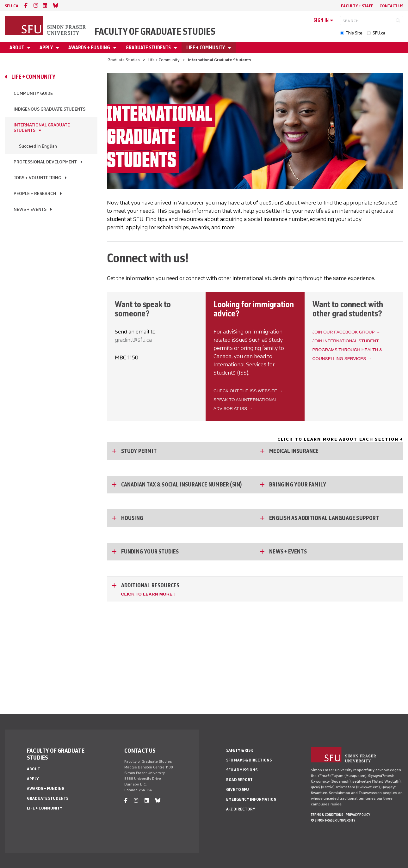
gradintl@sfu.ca (133, 340)
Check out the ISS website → (248, 391)
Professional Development (45, 162)
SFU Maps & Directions (249, 760)
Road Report (239, 780)
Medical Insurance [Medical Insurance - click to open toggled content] (294, 451)
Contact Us (391, 6)
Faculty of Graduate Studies (155, 31)
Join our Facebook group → (346, 332)
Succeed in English (38, 146)
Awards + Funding (90, 48)
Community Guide (33, 93)
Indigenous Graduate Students (49, 109)
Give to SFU (238, 789)
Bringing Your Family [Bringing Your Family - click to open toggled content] (298, 485)
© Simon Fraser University (333, 820)
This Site (354, 33)
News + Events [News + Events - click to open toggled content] (288, 552)
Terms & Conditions (327, 815)
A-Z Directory (241, 809)
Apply (47, 48)
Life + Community (206, 48)
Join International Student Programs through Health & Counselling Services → (347, 350)
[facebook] (26, 6)
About (17, 48)
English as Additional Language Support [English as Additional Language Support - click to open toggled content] (324, 518)
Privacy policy (358, 815)
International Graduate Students (42, 128)
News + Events (30, 209)
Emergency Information (251, 799)
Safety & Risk (240, 750)
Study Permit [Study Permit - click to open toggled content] (139, 451)
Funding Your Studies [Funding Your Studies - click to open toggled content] (150, 552)
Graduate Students (149, 48)
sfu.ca (12, 6)
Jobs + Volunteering (37, 178)
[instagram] (36, 6)
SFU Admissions (242, 770)
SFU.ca (379, 33)
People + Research (35, 194)
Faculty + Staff (357, 6)
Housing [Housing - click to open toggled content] (132, 518)
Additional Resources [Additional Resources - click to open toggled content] (150, 585)
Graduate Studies (124, 60)
